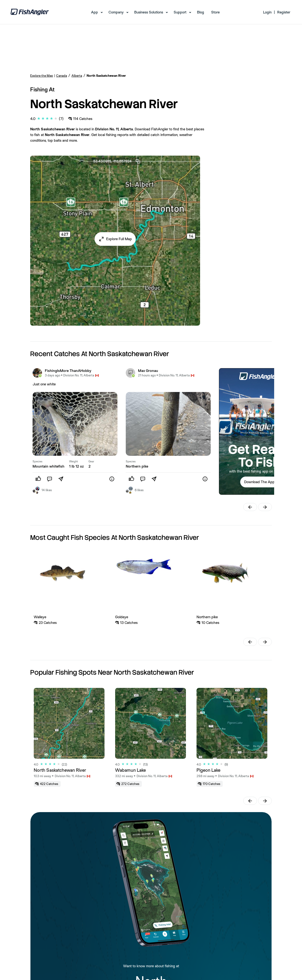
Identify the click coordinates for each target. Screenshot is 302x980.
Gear (91, 461)
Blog (201, 12)
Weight (73, 461)
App (94, 12)
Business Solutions (149, 12)
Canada (62, 76)
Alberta (77, 76)
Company (116, 12)
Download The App (259, 482)
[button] (115, 239)
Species (38, 461)
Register (284, 12)
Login (267, 12)
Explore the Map (42, 76)
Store (215, 12)
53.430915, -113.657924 (117, 161)
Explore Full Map (119, 239)
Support (180, 12)
